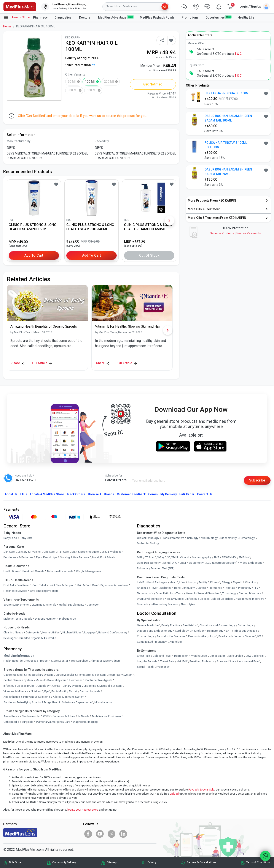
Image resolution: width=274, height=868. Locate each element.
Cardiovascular (31, 716)
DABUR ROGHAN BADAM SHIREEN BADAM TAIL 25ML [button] (228, 172)
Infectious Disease (198, 599)
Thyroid (238, 582)
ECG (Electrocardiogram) (222, 563)
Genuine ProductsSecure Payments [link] (235, 233)
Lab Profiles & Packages (152, 582)
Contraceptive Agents (99, 680)
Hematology (247, 538)
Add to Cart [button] (34, 255)
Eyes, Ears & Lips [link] (47, 557)
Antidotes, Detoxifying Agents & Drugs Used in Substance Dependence (48, 702)
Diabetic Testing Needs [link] (18, 619)
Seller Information (80, 65)
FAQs (24, 494)
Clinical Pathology (148, 538)
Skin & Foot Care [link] (88, 585)
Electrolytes (188, 604)
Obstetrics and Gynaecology (217, 625)
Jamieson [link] (93, 605)
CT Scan (150, 557)
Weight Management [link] (89, 571)
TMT (216, 557)
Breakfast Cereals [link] (33, 571)
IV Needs (84, 716)
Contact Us (205, 494)
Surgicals (28, 722)
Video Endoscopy (251, 563)
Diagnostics (63, 17)
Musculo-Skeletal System (51, 680)
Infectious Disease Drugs (19, 686)
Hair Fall (182, 661)
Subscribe (257, 480)
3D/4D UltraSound (178, 557)
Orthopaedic (11, 722)
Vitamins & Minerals (16, 691)
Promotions (190, 17)
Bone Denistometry (149, 563)
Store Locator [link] (60, 661)
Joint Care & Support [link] (62, 585)
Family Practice (171, 625)
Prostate (230, 588)
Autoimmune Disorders (250, 599)
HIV (256, 588)
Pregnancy (245, 588)
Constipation (218, 656)
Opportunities (218, 17)
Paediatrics (190, 625)
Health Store (17, 17)
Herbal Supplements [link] (72, 605)
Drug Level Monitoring (151, 599)
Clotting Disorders (250, 593)
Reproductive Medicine (171, 636)
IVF (259, 636)
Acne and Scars (226, 661)
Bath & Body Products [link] (85, 552)
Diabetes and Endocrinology (155, 631)
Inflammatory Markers (164, 604)
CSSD (46, 716)
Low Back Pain (255, 656)
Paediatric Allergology (202, 636)
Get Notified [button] (153, 84)
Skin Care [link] (9, 552)
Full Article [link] (42, 363)
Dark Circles (236, 656)
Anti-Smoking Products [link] (44, 591)
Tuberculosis (145, 593)
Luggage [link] (90, 632)
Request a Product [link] (37, 661)
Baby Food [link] (10, 538)
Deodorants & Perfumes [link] (18, 557)
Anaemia (143, 588)
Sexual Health (145, 667)
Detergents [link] (33, 632)
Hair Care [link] (63, 552)
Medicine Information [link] (19, 656)
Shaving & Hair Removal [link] (75, 557)
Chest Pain (143, 656)
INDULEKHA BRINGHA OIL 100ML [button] (227, 93)
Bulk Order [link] (15, 862)
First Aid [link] (9, 585)
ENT (229, 631)
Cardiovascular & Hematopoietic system (81, 675)
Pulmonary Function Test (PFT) (156, 568)
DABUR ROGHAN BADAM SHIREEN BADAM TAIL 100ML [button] (228, 118)
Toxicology (229, 593)
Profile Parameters (173, 538)
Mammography (201, 557)
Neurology (198, 631)
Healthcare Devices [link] (15, 591)
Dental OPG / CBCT (175, 563)
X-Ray (161, 557)
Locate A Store (47, 494)
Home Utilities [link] (51, 632)
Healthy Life (246, 17)
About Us (11, 494)
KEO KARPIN (73, 37)
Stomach (143, 604)
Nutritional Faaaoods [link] (60, 571)
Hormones (76, 680)
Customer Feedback (131, 494)
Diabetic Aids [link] (68, 619)
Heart (173, 582)
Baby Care (26, 538)
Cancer (202, 588)
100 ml (90, 82)
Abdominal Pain (249, 661)
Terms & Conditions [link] (258, 862)
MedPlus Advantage (115, 17)
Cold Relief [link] (39, 585)
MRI (139, 557)
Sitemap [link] (112, 862)
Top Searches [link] (79, 661)
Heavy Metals (175, 599)
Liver (182, 582)
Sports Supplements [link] (16, 605)
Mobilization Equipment (107, 716)
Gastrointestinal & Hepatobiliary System (28, 675)
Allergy (226, 582)
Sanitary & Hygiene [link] (29, 552)
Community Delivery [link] (64, 862)
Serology (193, 538)
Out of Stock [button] (149, 255)
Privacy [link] (152, 862)
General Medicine (148, 625)
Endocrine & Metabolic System (103, 686)
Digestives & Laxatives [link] (114, 585)
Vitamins (250, 582)
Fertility (203, 582)
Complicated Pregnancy (152, 642)
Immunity (189, 588)
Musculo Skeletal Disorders (203, 593)
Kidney (214, 582)
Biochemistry (229, 538)
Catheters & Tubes (64, 716)
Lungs (192, 582)
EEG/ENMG (229, 557)
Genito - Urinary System (67, 686)
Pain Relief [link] (23, 585)
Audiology (176, 642)
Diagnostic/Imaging (85, 722)
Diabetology (245, 625)
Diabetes (166, 588)
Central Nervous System (18, 680)
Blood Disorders (223, 599)
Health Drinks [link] (12, 571)
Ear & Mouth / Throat (64, 691)
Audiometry (196, 563)
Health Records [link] (13, 661)
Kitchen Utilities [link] (72, 632)
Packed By (102, 141)
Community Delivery (162, 494)
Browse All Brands (101, 494)
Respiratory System (120, 675)
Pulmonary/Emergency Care (53, 722)
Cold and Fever (162, 656)
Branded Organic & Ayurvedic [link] (38, 638)
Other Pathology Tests (169, 593)
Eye (46, 691)
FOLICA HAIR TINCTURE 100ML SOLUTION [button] (226, 145)
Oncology (43, 686)
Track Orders (76, 494)
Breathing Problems (202, 661)
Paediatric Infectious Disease (237, 636)
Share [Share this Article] (18, 363)
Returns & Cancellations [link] (202, 862)
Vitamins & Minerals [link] (44, 605)
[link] (20, 6)
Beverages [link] (10, 638)
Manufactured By (19, 141)
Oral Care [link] (49, 552)
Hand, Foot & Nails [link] (104, 557)
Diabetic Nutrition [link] (46, 619)
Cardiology (182, 631)
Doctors (85, 17)
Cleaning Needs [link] (13, 632)
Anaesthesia (11, 716)
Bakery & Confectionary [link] (113, 632)
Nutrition (36, 691)
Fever (154, 588)
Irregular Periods (147, 661)
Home (7, 26)
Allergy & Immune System (68, 697)
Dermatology (215, 631)
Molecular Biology (148, 543)
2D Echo (244, 557)
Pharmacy (40, 17)
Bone (177, 588)
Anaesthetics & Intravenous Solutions (27, 697)
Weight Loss (199, 656)
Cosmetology (145, 636)
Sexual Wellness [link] (112, 552)
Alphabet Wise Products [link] (106, 661)
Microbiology (209, 538)
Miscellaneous (104, 702)
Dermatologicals (90, 691)
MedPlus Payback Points (157, 17)
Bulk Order (187, 494)
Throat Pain (167, 661)
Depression (181, 656)
